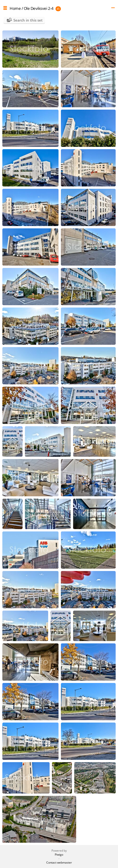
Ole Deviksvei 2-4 (39, 8)
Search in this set (28, 20)
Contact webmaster (59, 862)
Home (15, 8)
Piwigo (59, 855)
